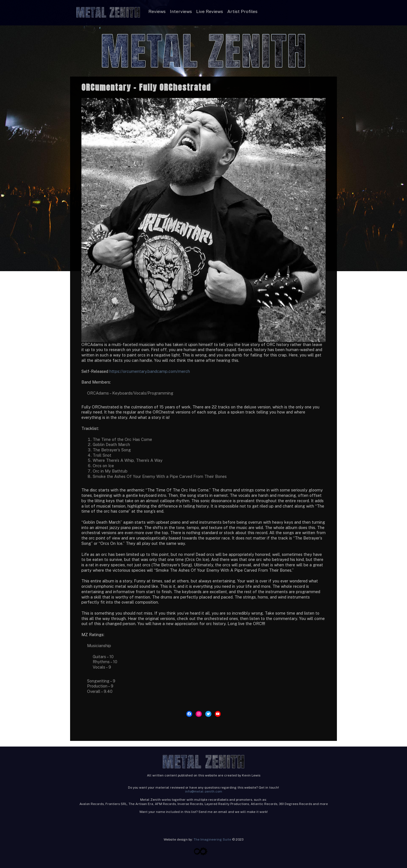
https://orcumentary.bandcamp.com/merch (150, 371)
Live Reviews (210, 11)
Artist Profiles (242, 11)
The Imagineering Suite (212, 839)
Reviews (157, 11)
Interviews (181, 11)
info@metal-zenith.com (204, 791)
